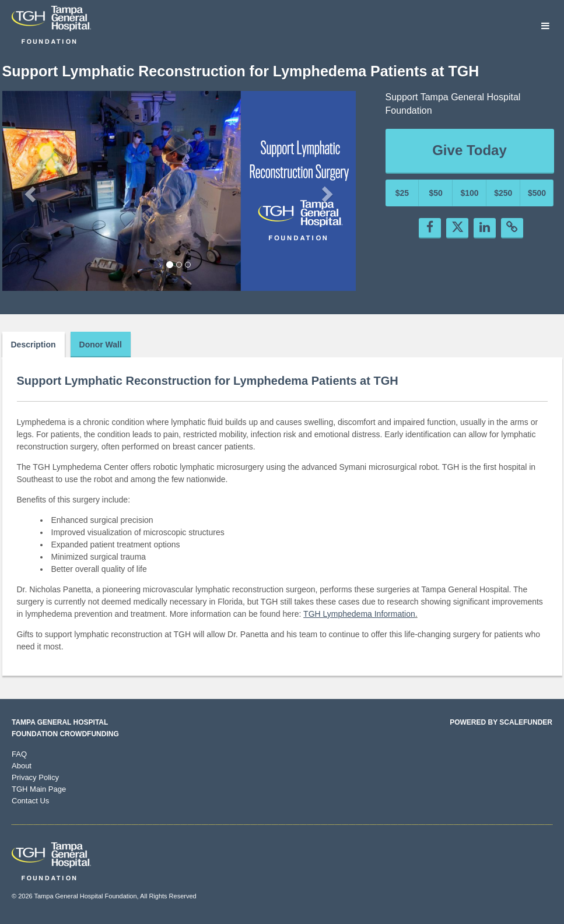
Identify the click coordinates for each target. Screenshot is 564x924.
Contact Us (30, 801)
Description (34, 345)
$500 (537, 193)
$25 (402, 193)
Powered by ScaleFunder (501, 722)
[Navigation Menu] (545, 27)
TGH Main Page (39, 789)
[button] (29, 191)
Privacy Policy (35, 777)
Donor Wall (101, 345)
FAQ (19, 754)
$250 (503, 193)
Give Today (470, 150)
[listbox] (179, 191)
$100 (469, 193)
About (22, 766)
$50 (436, 193)
